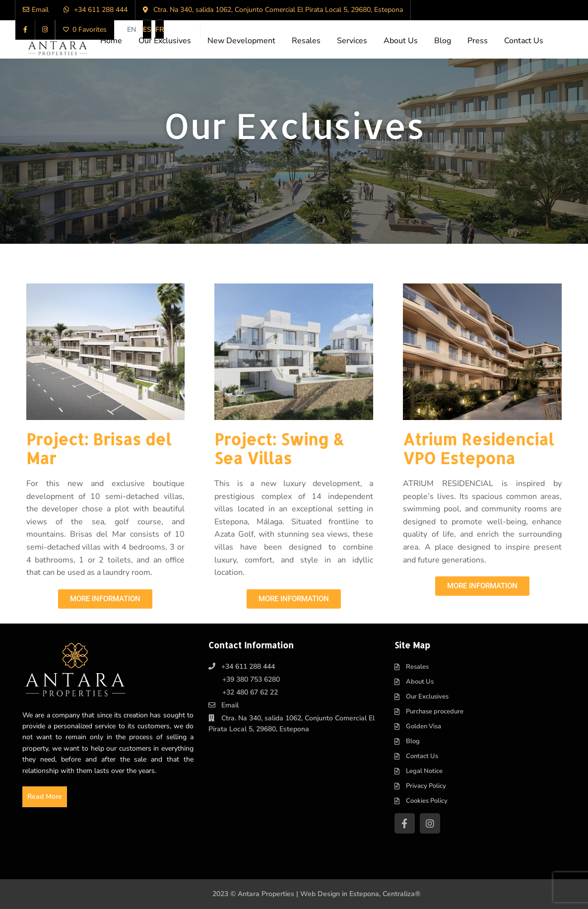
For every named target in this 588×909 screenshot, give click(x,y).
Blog (443, 41)
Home (111, 41)
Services (352, 41)
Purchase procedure (435, 711)
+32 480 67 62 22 (250, 692)
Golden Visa (424, 726)
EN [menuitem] (131, 30)
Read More (45, 797)
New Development (241, 41)
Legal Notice (424, 771)
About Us (401, 41)
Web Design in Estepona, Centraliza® (360, 894)
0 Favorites (85, 30)
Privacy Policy (426, 786)
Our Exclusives (165, 41)
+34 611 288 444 (248, 666)
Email (230, 705)
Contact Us (524, 41)
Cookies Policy (427, 801)
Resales (306, 41)
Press (478, 41)
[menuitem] (132, 30)
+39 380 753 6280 (251, 679)
